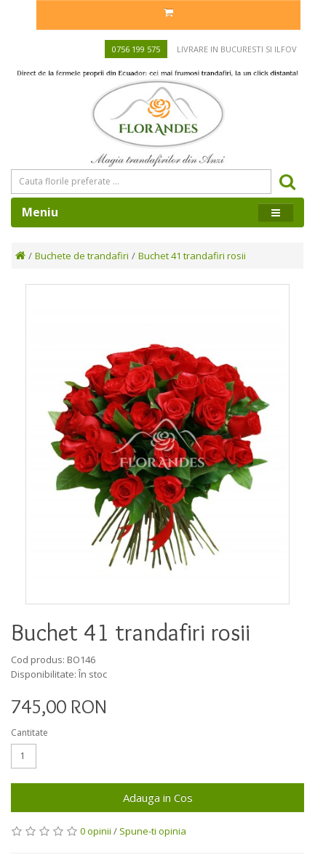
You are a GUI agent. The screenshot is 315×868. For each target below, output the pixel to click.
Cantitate (29, 733)
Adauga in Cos (158, 798)
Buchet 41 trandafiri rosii (192, 256)
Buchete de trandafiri (82, 256)
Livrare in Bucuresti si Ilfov (237, 49)
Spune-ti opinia (153, 831)
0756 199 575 (136, 49)
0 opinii (96, 831)
